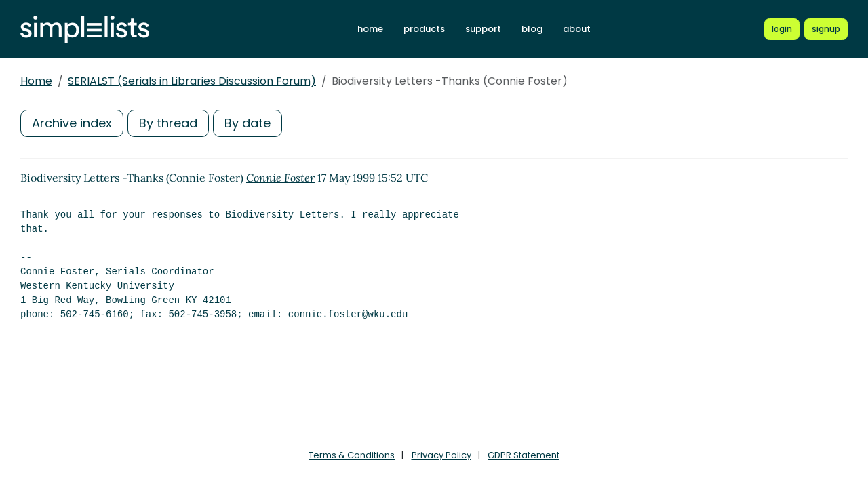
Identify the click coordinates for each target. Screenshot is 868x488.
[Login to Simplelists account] (782, 29)
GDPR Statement (524, 455)
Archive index (72, 123)
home (370, 29)
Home (36, 81)
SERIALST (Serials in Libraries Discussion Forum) (192, 81)
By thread (168, 123)
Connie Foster (280, 178)
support (483, 29)
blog (532, 29)
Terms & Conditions (352, 455)
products (424, 29)
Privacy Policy (441, 455)
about (577, 29)
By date (248, 123)
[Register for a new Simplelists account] (826, 29)
